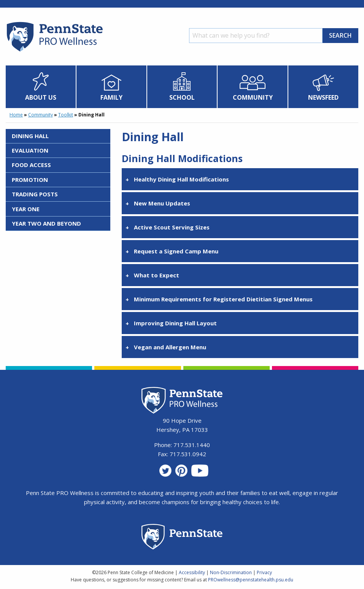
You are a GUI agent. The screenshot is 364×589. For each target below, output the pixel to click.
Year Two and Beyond (46, 223)
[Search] (256, 36)
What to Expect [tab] (157, 275)
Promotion (30, 180)
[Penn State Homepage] (182, 538)
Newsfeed (323, 97)
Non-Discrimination (231, 572)
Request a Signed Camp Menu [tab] (176, 251)
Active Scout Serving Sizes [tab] (172, 227)
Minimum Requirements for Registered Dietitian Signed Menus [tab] (223, 299)
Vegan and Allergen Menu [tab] (170, 347)
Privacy (264, 572)
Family (111, 97)
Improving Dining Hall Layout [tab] (175, 323)
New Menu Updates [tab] (162, 203)
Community (253, 97)
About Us (41, 97)
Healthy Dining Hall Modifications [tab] (181, 179)
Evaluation (30, 150)
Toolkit (66, 115)
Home (16, 115)
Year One (26, 209)
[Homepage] (54, 51)
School (182, 97)
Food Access (31, 165)
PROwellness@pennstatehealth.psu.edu (251, 580)
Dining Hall (30, 136)
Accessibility (192, 572)
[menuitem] (41, 87)
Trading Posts (35, 194)
